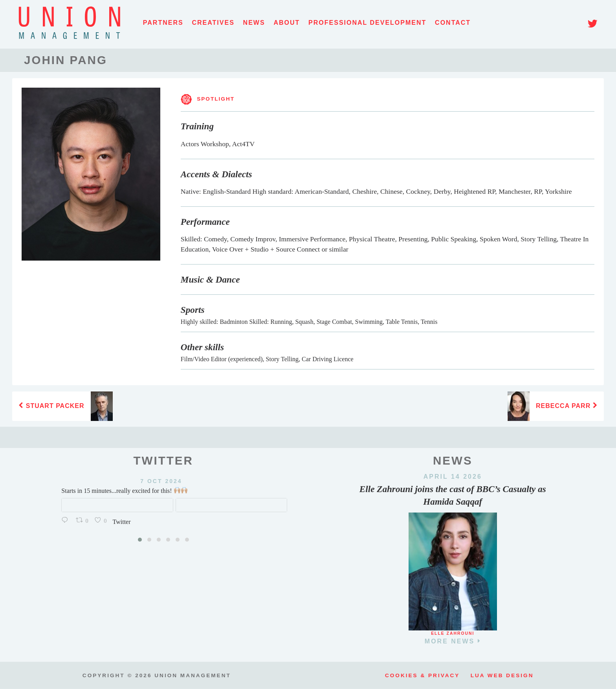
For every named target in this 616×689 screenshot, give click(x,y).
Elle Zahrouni (453, 631)
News (254, 23)
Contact (453, 23)
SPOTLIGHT (208, 99)
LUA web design (502, 675)
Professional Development (367, 23)
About (287, 23)
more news (453, 641)
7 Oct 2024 (112, 481)
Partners (163, 23)
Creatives (213, 23)
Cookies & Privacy (422, 675)
